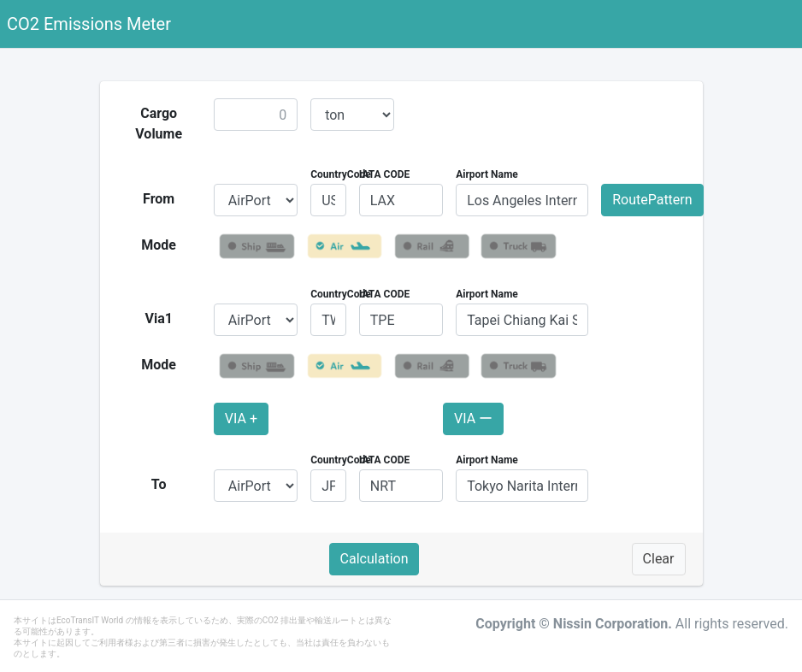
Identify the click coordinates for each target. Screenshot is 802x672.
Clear (659, 559)
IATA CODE (385, 174)
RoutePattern (652, 200)
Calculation (374, 559)
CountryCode (341, 174)
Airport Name (487, 174)
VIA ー (473, 419)
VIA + (241, 419)
